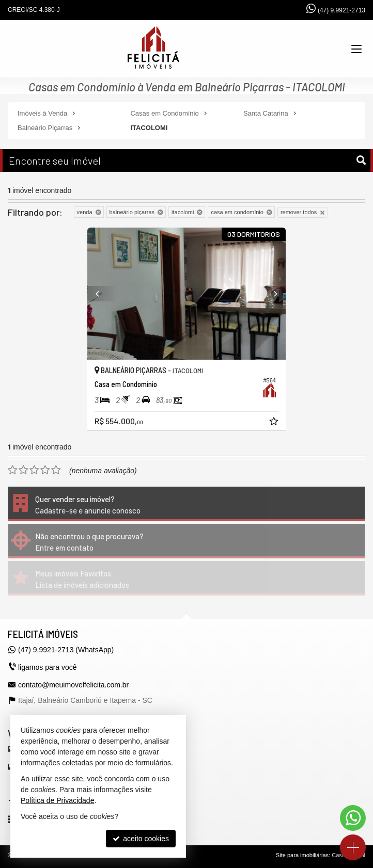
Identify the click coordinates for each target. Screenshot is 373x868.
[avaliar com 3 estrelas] (34, 470)
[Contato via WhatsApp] (353, 818)
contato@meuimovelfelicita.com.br (73, 685)
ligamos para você (48, 667)
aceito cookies (141, 839)
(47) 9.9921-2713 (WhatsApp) (66, 650)
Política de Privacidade (57, 800)
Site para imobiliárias (302, 855)
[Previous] (102, 294)
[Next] (271, 294)
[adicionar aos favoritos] (275, 423)
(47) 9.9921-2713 (341, 10)
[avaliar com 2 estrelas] (24, 470)
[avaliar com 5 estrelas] (56, 470)
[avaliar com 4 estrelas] (45, 470)
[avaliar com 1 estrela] (13, 470)
